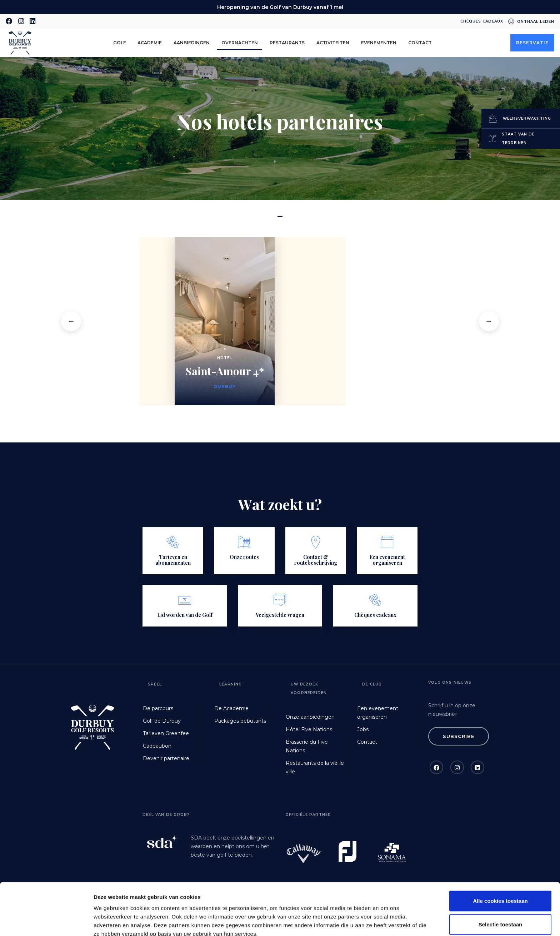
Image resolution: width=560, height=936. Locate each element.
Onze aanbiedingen (310, 717)
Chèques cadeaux (482, 21)
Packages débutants (240, 721)
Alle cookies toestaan (500, 849)
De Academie (231, 708)
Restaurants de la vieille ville (315, 767)
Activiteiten (333, 43)
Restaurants (287, 43)
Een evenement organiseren (378, 713)
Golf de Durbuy (162, 721)
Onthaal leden (536, 22)
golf (119, 43)
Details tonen (386, 922)
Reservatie (532, 43)
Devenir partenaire (166, 758)
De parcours (158, 708)
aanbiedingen (192, 43)
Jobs (363, 729)
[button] (71, 321)
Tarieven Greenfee (166, 733)
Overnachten (240, 43)
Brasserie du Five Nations (307, 746)
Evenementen (379, 43)
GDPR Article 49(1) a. (320, 899)
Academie (150, 43)
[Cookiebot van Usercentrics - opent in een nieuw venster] (46, 922)
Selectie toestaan (501, 872)
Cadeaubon (157, 746)
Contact (420, 43)
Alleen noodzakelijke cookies (500, 895)
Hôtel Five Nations (309, 729)
